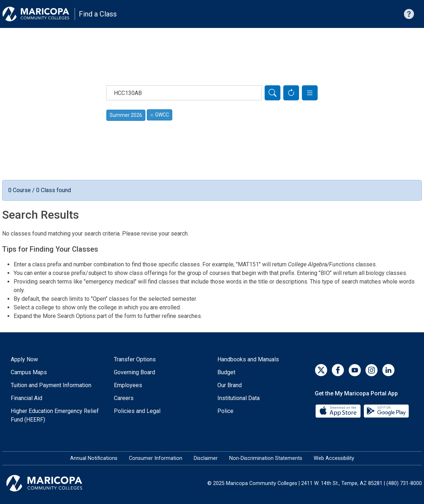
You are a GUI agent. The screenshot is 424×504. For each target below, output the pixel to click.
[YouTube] (355, 370)
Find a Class (98, 14)
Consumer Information (156, 458)
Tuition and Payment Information (51, 385)
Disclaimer (206, 458)
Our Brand (230, 385)
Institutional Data (238, 398)
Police (225, 411)
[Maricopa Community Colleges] (53, 483)
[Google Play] (386, 411)
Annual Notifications (94, 458)
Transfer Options (135, 359)
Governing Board (134, 372)
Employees (128, 385)
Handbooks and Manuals (248, 359)
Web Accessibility (334, 458)
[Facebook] (338, 370)
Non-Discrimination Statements (266, 458)
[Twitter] (321, 370)
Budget (226, 372)
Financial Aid (26, 398)
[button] (310, 93)
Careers (124, 398)
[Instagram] (372, 370)
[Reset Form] (291, 93)
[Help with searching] (409, 14)
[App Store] (339, 411)
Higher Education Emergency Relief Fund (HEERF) (55, 415)
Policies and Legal (137, 411)
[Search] (273, 93)
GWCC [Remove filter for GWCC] (160, 115)
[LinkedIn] (388, 370)
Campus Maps (29, 372)
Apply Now (24, 359)
